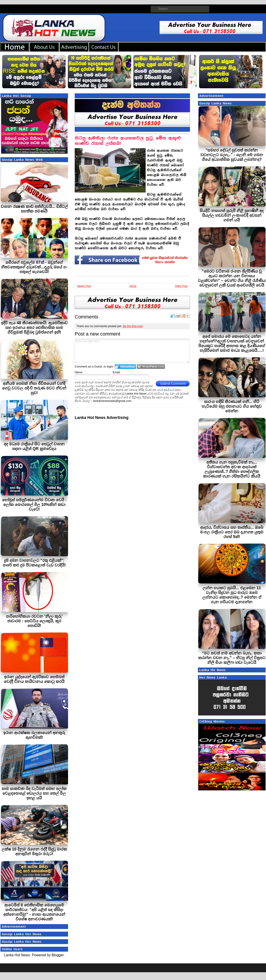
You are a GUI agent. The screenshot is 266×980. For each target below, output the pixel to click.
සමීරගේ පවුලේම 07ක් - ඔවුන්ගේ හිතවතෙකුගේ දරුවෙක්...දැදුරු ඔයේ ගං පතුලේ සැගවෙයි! (34, 267)
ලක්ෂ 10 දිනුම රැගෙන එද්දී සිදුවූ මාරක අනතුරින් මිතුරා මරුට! (34, 851)
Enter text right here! (132, 351)
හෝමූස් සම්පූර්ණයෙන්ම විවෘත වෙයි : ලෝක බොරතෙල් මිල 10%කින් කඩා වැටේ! (34, 505)
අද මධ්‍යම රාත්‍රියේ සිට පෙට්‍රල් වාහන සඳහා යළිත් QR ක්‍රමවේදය (34, 446)
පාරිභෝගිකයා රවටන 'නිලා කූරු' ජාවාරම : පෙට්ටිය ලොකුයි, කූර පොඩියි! (34, 621)
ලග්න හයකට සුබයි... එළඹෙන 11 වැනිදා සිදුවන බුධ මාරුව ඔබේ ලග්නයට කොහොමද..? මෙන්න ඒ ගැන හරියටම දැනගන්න (232, 595)
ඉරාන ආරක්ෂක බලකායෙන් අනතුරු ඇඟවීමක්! (34, 735)
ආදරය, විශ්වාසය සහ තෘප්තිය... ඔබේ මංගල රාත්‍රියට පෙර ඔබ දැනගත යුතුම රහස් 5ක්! (232, 532)
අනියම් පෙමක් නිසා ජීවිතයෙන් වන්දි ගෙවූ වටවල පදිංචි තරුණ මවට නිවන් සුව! (34, 388)
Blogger (58, 955)
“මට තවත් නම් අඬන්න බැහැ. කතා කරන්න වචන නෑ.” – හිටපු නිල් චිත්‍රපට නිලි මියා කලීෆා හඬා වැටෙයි (232, 658)
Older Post (181, 286)
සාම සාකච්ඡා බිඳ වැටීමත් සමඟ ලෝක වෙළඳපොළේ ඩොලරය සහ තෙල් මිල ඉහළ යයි (34, 793)
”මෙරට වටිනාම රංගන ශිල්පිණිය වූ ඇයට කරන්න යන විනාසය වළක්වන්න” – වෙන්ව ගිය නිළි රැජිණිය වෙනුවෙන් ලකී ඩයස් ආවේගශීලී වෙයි (232, 278)
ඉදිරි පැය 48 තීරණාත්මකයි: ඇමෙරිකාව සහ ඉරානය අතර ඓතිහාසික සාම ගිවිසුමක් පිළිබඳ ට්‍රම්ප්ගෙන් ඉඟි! (34, 328)
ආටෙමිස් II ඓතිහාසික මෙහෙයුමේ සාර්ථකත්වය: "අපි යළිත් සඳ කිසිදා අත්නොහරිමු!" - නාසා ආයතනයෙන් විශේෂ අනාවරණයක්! (34, 912)
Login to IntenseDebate (125, 366)
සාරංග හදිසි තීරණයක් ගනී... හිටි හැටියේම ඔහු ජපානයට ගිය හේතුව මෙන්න (232, 406)
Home (133, 286)
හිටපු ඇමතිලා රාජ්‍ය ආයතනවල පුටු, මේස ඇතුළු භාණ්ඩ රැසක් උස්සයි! (128, 141)
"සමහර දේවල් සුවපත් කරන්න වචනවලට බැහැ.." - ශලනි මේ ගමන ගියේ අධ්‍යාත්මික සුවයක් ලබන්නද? (232, 155)
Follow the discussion (186, 316)
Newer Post (84, 286)
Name (79, 372)
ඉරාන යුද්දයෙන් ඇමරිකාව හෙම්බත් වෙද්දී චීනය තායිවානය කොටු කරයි (34, 679)
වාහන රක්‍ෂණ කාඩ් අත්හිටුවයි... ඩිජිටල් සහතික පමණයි (34, 209)
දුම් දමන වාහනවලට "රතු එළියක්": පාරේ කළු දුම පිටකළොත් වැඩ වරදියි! (34, 563)
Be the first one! (133, 326)
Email (116, 372)
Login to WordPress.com (151, 366)
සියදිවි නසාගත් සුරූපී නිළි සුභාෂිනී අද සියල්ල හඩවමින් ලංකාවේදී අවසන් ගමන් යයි (232, 215)
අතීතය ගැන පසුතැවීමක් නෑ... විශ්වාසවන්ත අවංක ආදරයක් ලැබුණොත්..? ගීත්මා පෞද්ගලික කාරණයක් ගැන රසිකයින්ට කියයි (232, 469)
